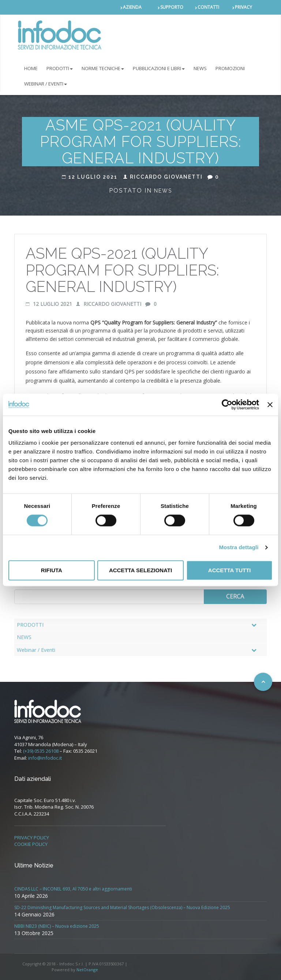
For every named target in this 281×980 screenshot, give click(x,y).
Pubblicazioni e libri (159, 68)
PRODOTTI (60, 68)
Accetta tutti (230, 570)
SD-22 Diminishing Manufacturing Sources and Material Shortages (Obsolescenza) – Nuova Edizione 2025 (122, 907)
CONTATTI (208, 7)
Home (31, 68)
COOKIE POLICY (31, 844)
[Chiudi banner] (270, 404)
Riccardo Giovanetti (163, 177)
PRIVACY (243, 7)
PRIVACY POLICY (32, 837)
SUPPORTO (172, 7)
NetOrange (87, 970)
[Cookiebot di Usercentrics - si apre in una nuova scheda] (227, 404)
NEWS (200, 68)
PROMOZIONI (230, 68)
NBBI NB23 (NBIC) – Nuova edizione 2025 (57, 926)
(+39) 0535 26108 (41, 751)
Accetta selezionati (140, 570)
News (163, 191)
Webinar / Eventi (46, 84)
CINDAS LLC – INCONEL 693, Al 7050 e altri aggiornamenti (73, 889)
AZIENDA (132, 7)
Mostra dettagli (239, 548)
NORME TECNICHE (103, 68)
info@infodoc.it (45, 758)
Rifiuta (52, 570)
